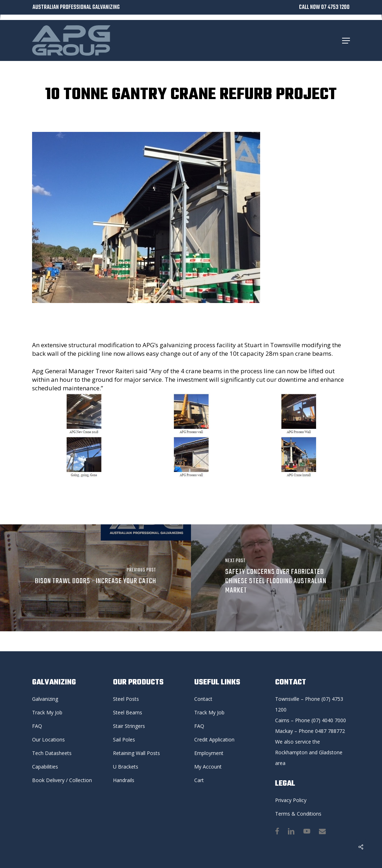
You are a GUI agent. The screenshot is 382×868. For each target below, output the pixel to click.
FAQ (37, 726)
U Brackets (126, 767)
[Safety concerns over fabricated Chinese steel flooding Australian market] (286, 578)
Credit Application (214, 739)
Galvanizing (45, 699)
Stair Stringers (129, 726)
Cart (199, 780)
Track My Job (47, 712)
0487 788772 (330, 731)
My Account (208, 767)
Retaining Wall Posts (136, 753)
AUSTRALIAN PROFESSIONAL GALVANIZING (76, 7)
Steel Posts (126, 699)
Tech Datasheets (52, 753)
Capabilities (45, 767)
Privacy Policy (291, 800)
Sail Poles (124, 739)
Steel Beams (128, 712)
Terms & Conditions (298, 814)
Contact (203, 699)
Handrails (124, 780)
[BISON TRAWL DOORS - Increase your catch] (95, 578)
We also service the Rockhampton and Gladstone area (309, 752)
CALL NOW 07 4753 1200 (324, 7)
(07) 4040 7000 (329, 720)
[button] (346, 41)
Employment (209, 753)
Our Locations (48, 739)
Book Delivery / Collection (62, 780)
